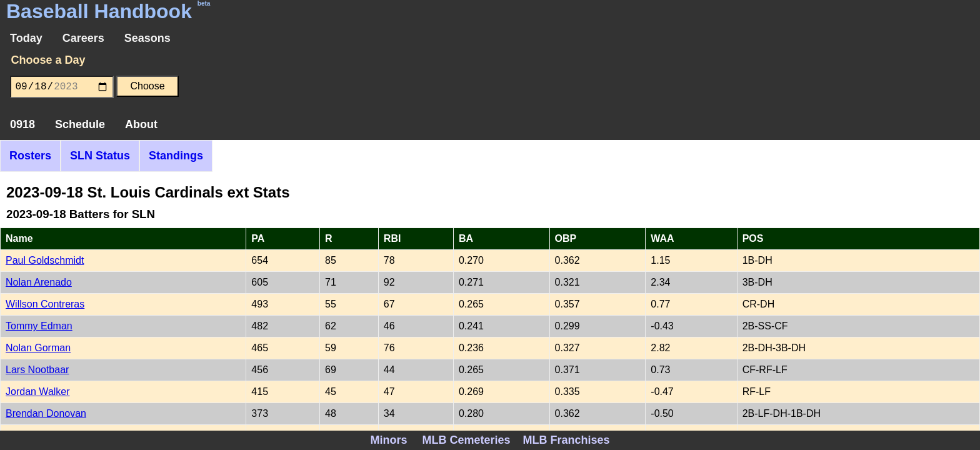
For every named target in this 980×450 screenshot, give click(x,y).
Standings (176, 156)
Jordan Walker (38, 392)
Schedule (80, 124)
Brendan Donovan (46, 413)
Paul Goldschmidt (45, 260)
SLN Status (100, 156)
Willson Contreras (45, 304)
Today (26, 38)
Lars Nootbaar (37, 370)
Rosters (30, 156)
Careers (83, 38)
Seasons (147, 38)
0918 (22, 124)
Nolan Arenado (39, 282)
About (141, 124)
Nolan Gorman (38, 348)
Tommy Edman (39, 326)
